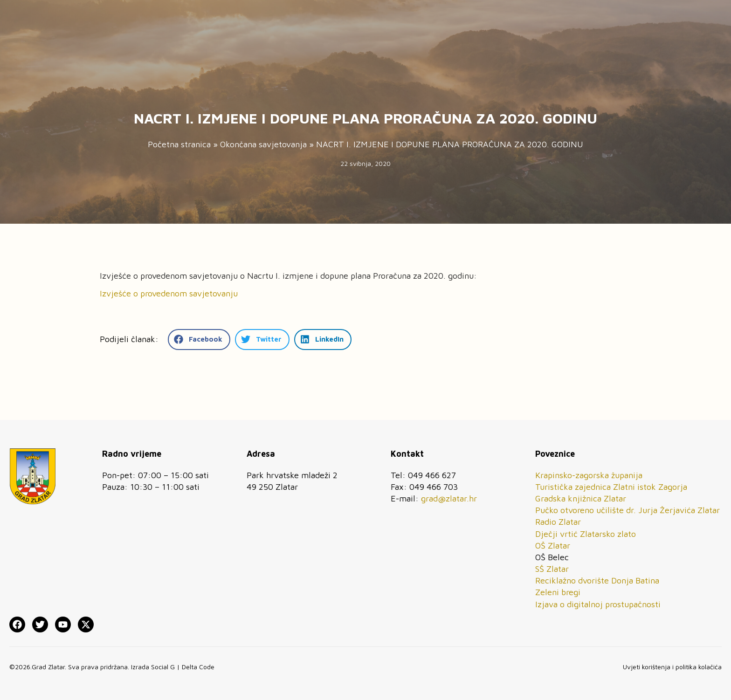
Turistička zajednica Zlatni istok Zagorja (611, 487)
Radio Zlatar (558, 522)
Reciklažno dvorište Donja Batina (597, 580)
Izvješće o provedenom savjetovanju (169, 293)
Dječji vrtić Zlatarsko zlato (586, 534)
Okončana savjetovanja (263, 144)
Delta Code (198, 667)
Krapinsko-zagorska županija (589, 475)
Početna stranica (179, 144)
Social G (163, 667)
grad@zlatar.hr (449, 498)
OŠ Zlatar (553, 546)
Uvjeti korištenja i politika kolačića (672, 667)
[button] (199, 340)
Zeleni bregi (558, 592)
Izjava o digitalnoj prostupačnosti (598, 604)
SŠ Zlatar (552, 569)
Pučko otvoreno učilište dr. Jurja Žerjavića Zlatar (628, 510)
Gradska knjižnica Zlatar (581, 498)
